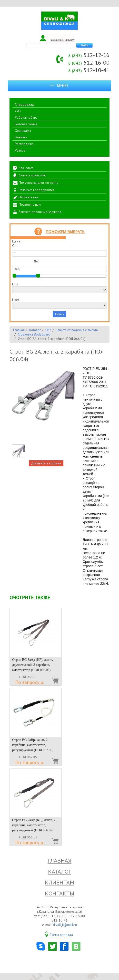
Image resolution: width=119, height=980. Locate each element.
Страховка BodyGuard (34, 334)
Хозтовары (23, 131)
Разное (20, 150)
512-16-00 (89, 62)
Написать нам (29, 197)
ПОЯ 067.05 (28, 757)
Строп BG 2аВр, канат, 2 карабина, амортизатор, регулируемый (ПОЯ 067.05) (33, 745)
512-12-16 (89, 55)
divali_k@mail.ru (65, 925)
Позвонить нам (30, 204)
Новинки (21, 137)
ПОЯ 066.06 (28, 677)
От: (59, 250)
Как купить (26, 168)
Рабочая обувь (26, 117)
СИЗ (18, 111)
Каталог (35, 330)
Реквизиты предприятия (37, 190)
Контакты (59, 893)
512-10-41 (89, 70)
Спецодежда (25, 104)
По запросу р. (30, 682)
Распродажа (24, 144)
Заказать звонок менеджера (40, 212)
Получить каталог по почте (39, 183)
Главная (19, 330)
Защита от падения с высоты (77, 330)
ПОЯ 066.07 (28, 837)
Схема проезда (61, 935)
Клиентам (60, 882)
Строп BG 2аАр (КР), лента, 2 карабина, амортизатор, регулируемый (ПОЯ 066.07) (34, 825)
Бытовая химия (26, 124)
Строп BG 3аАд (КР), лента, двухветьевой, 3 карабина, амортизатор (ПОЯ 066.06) (33, 665)
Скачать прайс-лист (33, 175)
